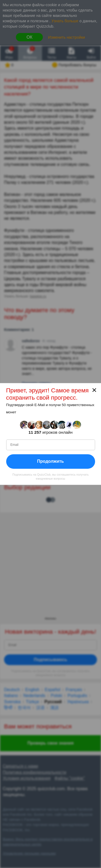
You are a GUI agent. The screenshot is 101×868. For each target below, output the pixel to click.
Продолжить (50, 461)
